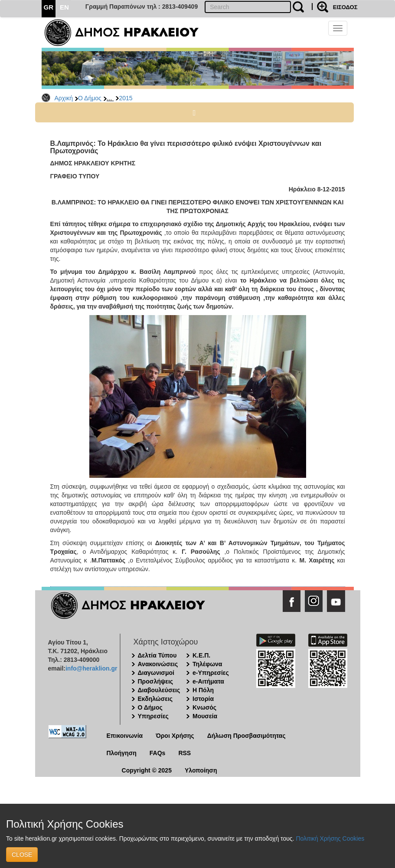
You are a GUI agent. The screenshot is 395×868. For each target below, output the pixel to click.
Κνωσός (204, 707)
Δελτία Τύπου (157, 655)
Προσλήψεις (156, 681)
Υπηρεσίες (153, 716)
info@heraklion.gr (91, 668)
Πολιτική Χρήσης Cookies (330, 838)
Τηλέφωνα (207, 664)
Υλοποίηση (201, 770)
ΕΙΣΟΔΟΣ (345, 7)
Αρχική (64, 98)
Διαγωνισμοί (156, 673)
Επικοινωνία (125, 736)
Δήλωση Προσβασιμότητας (246, 736)
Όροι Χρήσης (175, 736)
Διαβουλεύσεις (159, 690)
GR (49, 7)
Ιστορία (203, 699)
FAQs (158, 753)
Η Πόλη (203, 690)
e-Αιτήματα (208, 681)
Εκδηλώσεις (155, 699)
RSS (184, 753)
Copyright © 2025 (147, 770)
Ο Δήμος (90, 98)
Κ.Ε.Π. (201, 655)
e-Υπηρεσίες (211, 673)
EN (64, 7)
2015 (126, 98)
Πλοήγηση (122, 753)
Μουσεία (205, 716)
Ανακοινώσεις (158, 664)
